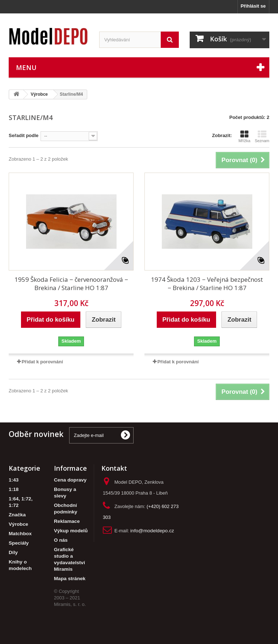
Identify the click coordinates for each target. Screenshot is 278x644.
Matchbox (20, 534)
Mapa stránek (70, 579)
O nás (61, 540)
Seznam (262, 136)
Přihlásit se (253, 6)
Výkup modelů (71, 531)
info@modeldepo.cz (152, 531)
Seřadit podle (24, 135)
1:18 (14, 489)
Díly (13, 552)
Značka (17, 515)
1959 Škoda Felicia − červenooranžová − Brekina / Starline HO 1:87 (71, 284)
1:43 (14, 480)
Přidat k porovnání (42, 362)
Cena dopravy (70, 480)
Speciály (19, 543)
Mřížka (245, 136)
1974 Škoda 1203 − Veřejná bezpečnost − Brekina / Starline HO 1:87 (207, 284)
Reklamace (67, 521)
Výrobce (18, 524)
